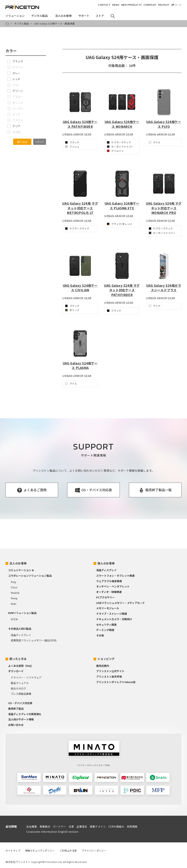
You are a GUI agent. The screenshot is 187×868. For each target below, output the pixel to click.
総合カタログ (18, 688)
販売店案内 (103, 666)
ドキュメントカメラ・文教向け (114, 619)
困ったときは (18, 659)
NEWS (116, 5)
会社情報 (11, 826)
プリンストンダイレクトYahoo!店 (116, 682)
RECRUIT (164, 5)
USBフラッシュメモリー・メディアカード (121, 603)
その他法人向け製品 (20, 629)
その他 (100, 635)
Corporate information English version (52, 832)
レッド (14, 79)
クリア (14, 126)
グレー (14, 73)
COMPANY (150, 5)
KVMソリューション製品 (22, 613)
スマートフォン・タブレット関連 (115, 576)
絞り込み (22, 142)
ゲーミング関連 (105, 630)
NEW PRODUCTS (131, 5)
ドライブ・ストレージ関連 (112, 614)
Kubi (14, 604)
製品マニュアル (20, 683)
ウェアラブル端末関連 (109, 581)
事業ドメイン (98, 826)
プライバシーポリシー (94, 851)
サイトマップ (13, 851)
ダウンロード (16, 671)
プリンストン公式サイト (110, 671)
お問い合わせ (16, 725)
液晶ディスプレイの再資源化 (25, 714)
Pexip (14, 598)
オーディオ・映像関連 (109, 592)
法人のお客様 (18, 563)
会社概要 (32, 826)
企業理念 (82, 826)
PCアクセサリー (105, 597)
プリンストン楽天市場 (109, 677)
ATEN (14, 619)
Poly (13, 582)
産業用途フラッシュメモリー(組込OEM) (34, 640)
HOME (7, 24)
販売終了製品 (16, 709)
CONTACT (104, 5)
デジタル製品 (22, 24)
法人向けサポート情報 (21, 719)
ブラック (15, 61)
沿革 (71, 826)
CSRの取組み (116, 826)
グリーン (15, 91)
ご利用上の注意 (68, 851)
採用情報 (132, 826)
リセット (40, 142)
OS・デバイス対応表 (20, 703)
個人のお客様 (106, 563)
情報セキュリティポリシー (40, 851)
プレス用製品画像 (21, 694)
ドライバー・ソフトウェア (26, 677)
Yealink (15, 593)
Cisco (14, 587)
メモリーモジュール (108, 608)
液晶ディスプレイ (21, 635)
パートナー (59, 826)
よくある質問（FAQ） (21, 666)
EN (180, 5)
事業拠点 (45, 826)
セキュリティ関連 (106, 625)
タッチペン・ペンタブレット (113, 586)
